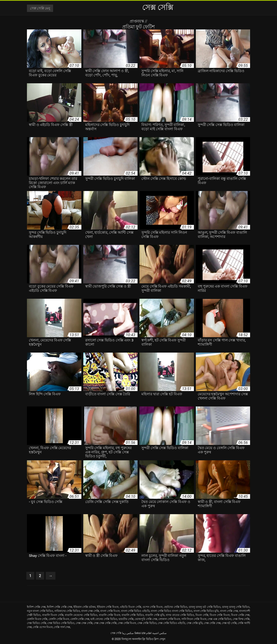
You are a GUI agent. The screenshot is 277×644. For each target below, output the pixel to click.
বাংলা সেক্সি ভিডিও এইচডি (135, 611)
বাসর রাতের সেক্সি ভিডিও (180, 615)
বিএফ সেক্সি (202, 615)
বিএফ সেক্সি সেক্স (240, 615)
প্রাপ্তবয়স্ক (137, 21)
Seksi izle (140, 633)
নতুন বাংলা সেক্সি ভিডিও (40, 611)
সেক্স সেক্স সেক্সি (84, 623)
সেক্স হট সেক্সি (229, 623)
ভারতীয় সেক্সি (126, 619)
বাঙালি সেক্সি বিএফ (110, 615)
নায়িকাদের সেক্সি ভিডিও (67, 611)
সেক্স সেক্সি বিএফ (127, 623)
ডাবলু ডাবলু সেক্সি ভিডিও (236, 607)
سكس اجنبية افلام (156, 633)
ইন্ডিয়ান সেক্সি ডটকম (85, 607)
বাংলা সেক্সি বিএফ (110, 611)
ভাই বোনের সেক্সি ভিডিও (104, 619)
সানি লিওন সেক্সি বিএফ (194, 619)
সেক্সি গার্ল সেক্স (62, 627)
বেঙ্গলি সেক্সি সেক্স (80, 619)
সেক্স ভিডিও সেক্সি (37, 623)
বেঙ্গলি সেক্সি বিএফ (59, 619)
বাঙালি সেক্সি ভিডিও (133, 615)
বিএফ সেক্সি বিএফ (220, 615)
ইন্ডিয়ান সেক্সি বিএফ (108, 607)
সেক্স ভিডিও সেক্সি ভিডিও (61, 623)
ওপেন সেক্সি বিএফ (153, 607)
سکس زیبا (128, 633)
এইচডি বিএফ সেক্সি (130, 607)
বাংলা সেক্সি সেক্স (229, 611)
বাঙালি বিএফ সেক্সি (53, 615)
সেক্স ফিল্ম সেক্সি (241, 619)
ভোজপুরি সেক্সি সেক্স (146, 619)
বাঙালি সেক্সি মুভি (155, 615)
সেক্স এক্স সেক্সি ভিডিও (219, 619)
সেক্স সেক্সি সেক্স (212, 623)
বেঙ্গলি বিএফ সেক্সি (37, 619)
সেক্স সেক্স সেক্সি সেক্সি (105, 623)
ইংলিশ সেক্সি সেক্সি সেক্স (60, 607)
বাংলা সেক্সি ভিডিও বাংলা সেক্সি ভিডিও (171, 611)
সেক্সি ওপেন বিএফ (43, 627)
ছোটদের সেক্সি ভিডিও (176, 607)
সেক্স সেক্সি (116, 633)
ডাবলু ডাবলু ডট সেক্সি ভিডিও (205, 607)
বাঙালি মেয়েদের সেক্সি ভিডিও (81, 615)
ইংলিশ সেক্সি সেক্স (36, 607)
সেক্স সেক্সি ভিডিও (147, 623)
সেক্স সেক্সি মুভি (195, 623)
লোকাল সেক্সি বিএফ (169, 619)
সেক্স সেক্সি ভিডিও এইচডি (171, 623)
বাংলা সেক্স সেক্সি (90, 611)
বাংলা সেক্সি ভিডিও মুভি (206, 611)
